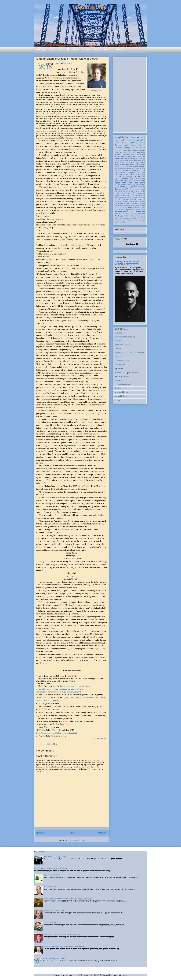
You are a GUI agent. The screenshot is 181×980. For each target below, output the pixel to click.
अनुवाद (132, 154)
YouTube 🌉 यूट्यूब (122, 392)
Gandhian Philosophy (123, 175)
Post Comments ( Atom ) (77, 841)
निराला (132, 199)
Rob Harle (129, 161)
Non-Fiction (130, 195)
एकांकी (139, 218)
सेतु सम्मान (139, 199)
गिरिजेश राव (137, 210)
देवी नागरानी (128, 169)
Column (136, 191)
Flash (138, 165)
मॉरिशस (143, 197)
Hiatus (76, 50)
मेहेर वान (141, 173)
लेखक (117, 143)
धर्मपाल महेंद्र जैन (138, 156)
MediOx (118, 349)
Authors (86, 50)
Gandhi (123, 195)
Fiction (136, 140)
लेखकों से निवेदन (120, 357)
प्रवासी (131, 179)
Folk (116, 216)
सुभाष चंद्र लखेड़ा (135, 177)
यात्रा (137, 185)
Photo (123, 193)
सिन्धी (128, 193)
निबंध (127, 165)
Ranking (135, 214)
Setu (61, 50)
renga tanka (129, 210)
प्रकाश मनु (126, 152)
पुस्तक (125, 143)
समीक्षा (142, 140)
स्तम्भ (134, 145)
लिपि (143, 212)
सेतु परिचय (118, 388)
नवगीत (143, 210)
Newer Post (41, 833)
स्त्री (133, 193)
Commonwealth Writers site (125, 337)
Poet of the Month (131, 220)
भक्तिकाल (142, 204)
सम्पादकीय (138, 154)
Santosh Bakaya (132, 163)
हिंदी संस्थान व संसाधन (122, 377)
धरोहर (117, 163)
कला (136, 189)
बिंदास (122, 163)
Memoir (142, 167)
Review (118, 145)
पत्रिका (143, 218)
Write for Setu (120, 365)
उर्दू (134, 185)
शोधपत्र (127, 148)
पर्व (144, 199)
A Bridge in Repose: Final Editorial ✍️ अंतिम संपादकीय (127, 263)
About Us (108, 50)
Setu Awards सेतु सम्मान (52, 875)
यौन (116, 212)
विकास (138, 216)
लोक (116, 206)
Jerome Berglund (128, 173)
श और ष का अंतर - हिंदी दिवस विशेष (54, 911)
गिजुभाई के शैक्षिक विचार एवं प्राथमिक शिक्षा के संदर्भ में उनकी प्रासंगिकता (65, 947)
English (119, 137)
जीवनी (121, 177)
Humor (142, 208)
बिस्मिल (142, 183)
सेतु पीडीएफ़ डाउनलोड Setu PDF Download (130, 353)
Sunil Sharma (133, 150)
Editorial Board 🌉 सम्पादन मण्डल (126, 373)
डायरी (140, 214)
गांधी (132, 191)
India (127, 145)
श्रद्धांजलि (142, 191)
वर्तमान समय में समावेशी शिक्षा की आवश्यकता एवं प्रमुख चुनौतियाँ (62, 935)
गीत (122, 169)
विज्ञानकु (117, 183)
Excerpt (133, 158)
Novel (135, 175)
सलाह (119, 206)
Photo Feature (121, 156)
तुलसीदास (139, 212)
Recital (121, 216)
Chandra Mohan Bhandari (125, 171)
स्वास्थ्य (124, 206)
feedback (133, 218)
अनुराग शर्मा (123, 150)
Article (142, 145)
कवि (133, 152)
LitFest (136, 202)
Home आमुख (41, 50)
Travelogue (126, 191)
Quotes (129, 214)
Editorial (133, 143)
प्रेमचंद (135, 187)
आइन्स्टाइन (129, 197)
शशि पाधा (135, 169)
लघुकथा (117, 154)
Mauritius (118, 202)
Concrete (118, 189)
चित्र (116, 177)
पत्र (140, 175)
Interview (118, 158)
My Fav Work (120, 210)
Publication (125, 199)
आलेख (123, 140)
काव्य (143, 138)
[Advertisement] (130, 94)
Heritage (136, 208)
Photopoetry (122, 220)
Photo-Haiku (126, 218)
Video (143, 195)
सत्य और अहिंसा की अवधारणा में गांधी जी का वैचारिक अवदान (51, 869)
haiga (133, 212)
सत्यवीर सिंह (141, 187)
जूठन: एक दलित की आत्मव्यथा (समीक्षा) (54, 959)
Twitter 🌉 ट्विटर (121, 396)
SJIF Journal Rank (122, 361)
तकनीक (126, 216)
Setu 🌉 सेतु (90, 7)
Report (138, 195)
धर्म (121, 208)
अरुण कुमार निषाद (121, 181)
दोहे (123, 202)
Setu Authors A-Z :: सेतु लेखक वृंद (55, 857)
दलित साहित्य (135, 204)
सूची (129, 156)
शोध (143, 158)
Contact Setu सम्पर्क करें (123, 385)
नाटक (127, 202)
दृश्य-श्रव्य (142, 202)
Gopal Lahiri (120, 161)
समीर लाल (141, 169)
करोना (130, 183)
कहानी (129, 140)
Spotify (118, 400)
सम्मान (124, 183)
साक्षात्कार (118, 169)
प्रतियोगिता (118, 197)
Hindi (117, 140)
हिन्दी (128, 137)
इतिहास (132, 189)
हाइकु (125, 212)
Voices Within (138, 148)
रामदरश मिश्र (119, 204)
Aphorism (122, 214)
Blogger (124, 975)
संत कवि (118, 199)
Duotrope (118, 333)
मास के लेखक (118, 222)
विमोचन (125, 208)
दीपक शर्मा (126, 154)
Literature (127, 204)
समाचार (132, 165)
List (116, 150)
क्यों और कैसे (136, 197)
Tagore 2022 (129, 187)
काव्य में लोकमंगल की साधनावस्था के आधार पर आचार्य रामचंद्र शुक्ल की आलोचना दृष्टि (68, 899)
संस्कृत (131, 181)
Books (52, 50)
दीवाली (130, 216)
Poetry (136, 137)
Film (129, 212)
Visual (128, 206)
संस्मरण (123, 165)
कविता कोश (118, 381)
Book (142, 143)
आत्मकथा (126, 177)
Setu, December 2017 (100, 738)
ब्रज (143, 214)
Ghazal (139, 158)
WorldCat (118, 341)
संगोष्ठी (124, 222)
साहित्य (137, 179)
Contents (119, 148)
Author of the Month (129, 167)
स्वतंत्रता (130, 208)
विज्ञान (122, 187)
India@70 (125, 189)
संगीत (116, 220)
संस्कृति (124, 197)
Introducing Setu (50, 887)
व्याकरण (120, 212)
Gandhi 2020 (139, 181)
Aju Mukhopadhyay (97, 91)
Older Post (103, 833)
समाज (117, 214)
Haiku (142, 179)
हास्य (131, 202)
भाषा (143, 175)
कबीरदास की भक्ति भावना (51, 923)
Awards (97, 50)
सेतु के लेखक (119, 369)
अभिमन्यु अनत (135, 206)
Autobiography (120, 185)
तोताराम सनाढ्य (141, 220)
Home (72, 833)
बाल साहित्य (126, 158)
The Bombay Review (123, 345)
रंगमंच (134, 216)
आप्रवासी (142, 206)
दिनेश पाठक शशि (139, 161)
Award (117, 193)
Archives (120, 50)
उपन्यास (117, 208)
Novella (129, 185)
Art (122, 154)
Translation (140, 152)
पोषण (136, 183)
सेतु (68, 50)
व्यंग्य (143, 154)
